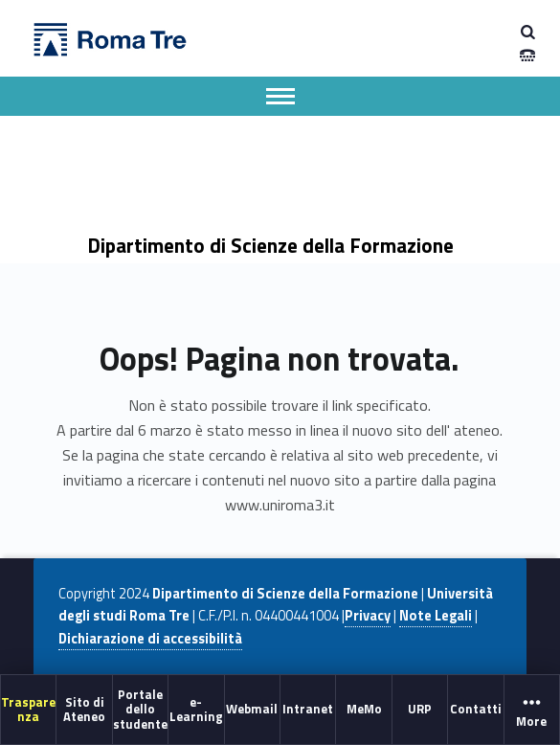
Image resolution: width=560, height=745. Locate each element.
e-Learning (196, 708)
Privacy (368, 616)
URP (420, 709)
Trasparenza (28, 708)
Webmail (252, 709)
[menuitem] (29, 709)
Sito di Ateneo (84, 708)
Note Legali (436, 616)
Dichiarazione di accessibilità (150, 639)
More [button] (532, 711)
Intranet (308, 709)
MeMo (364, 709)
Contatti (476, 709)
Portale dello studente (140, 709)
